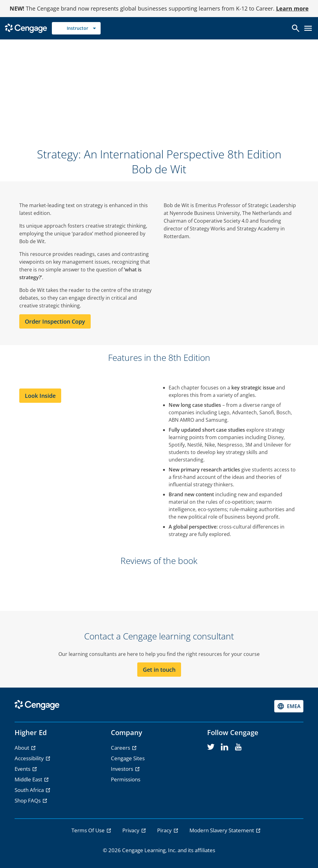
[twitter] (211, 747)
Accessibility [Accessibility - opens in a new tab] (30, 758)
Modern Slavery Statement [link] (222, 830)
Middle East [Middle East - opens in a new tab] (29, 779)
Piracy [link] (165, 830)
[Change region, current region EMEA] (289, 706)
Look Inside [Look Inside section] (40, 396)
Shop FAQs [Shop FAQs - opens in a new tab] (28, 800)
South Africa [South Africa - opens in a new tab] (30, 790)
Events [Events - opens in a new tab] (23, 769)
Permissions (126, 779)
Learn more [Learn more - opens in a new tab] (292, 8)
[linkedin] (225, 747)
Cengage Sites (128, 758)
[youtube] (238, 747)
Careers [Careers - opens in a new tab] (121, 748)
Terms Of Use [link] (89, 830)
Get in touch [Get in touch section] (159, 670)
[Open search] (296, 28)
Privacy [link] (132, 830)
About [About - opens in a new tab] (23, 748)
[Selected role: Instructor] (76, 28)
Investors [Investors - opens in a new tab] (123, 769)
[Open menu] (308, 28)
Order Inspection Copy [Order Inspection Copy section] (55, 321)
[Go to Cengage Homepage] (26, 28)
